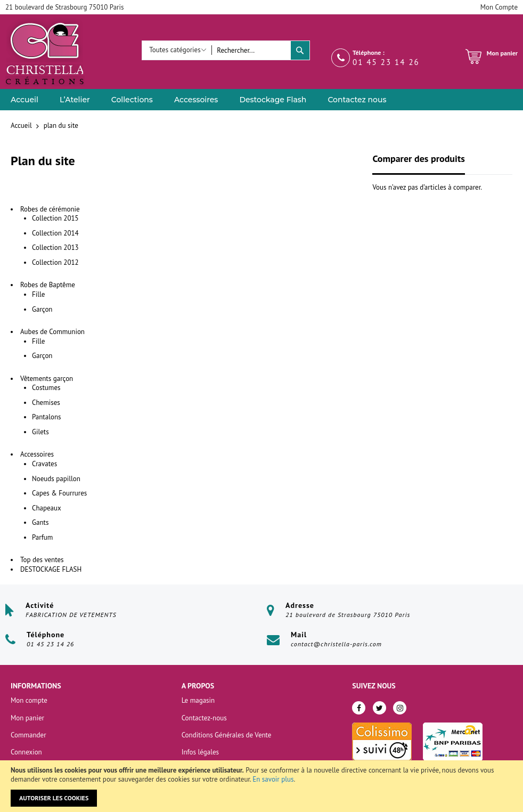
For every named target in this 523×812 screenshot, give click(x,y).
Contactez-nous (204, 718)
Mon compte (29, 700)
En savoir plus (273, 779)
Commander (28, 735)
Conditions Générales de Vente (227, 735)
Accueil (22, 125)
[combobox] (251, 50)
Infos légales (200, 752)
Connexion (26, 752)
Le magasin (198, 700)
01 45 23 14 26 (386, 62)
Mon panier (27, 718)
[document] (261, 786)
